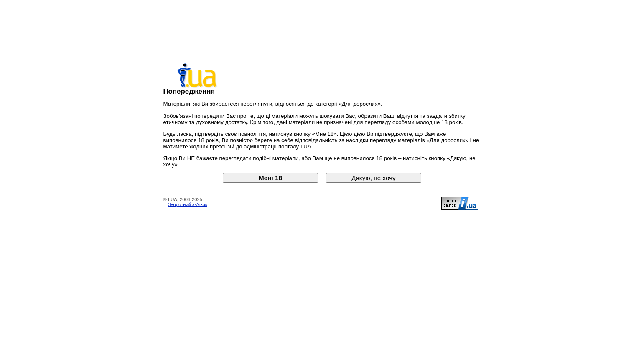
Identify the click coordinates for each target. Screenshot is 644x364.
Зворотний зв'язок (188, 204)
